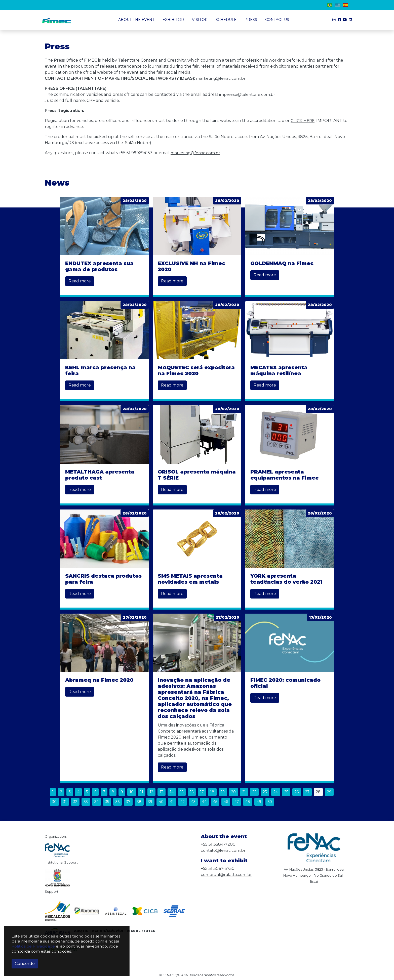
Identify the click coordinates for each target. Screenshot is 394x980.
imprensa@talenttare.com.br (248, 94)
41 (172, 802)
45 (215, 802)
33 (86, 802)
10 (132, 792)
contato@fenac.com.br (224, 850)
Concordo (25, 964)
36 (117, 802)
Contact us (277, 20)
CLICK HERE (303, 121)
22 (254, 792)
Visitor (200, 20)
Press (251, 20)
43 (193, 802)
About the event (136, 20)
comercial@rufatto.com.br (227, 875)
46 (226, 802)
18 (212, 792)
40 (161, 802)
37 (128, 802)
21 (244, 792)
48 (248, 802)
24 (276, 792)
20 (233, 792)
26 (297, 792)
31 (65, 802)
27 (307, 792)
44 (204, 802)
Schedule (226, 20)
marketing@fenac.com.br (222, 78)
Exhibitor (173, 20)
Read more (80, 281)
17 (202, 792)
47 (237, 802)
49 (259, 802)
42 (183, 802)
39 (150, 802)
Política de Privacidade (33, 946)
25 (286, 792)
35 (107, 802)
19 (223, 792)
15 (182, 792)
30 (54, 802)
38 (139, 802)
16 (192, 792)
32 (75, 802)
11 (142, 792)
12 (151, 792)
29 (329, 792)
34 (96, 802)
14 (172, 792)
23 (265, 792)
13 (162, 792)
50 (270, 802)
